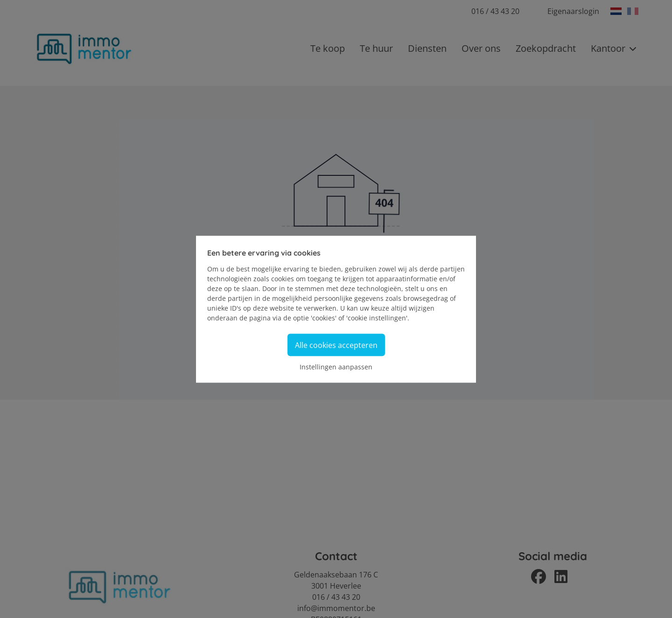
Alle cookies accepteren (336, 345)
